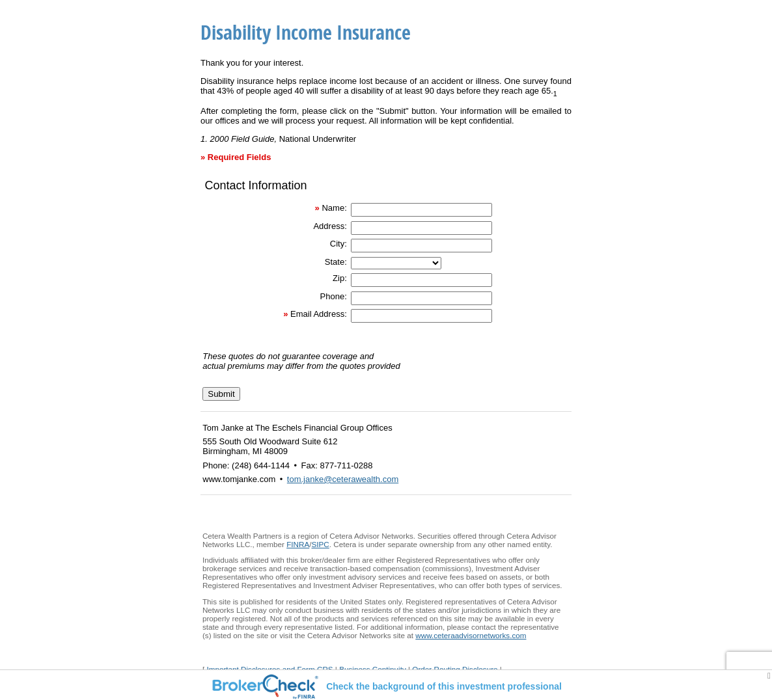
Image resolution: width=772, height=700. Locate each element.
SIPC (320, 544)
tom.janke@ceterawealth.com (343, 479)
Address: (330, 226)
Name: (334, 208)
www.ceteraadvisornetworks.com (471, 635)
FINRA (298, 544)
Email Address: (319, 314)
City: (338, 244)
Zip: (340, 278)
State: (336, 262)
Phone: (334, 296)
